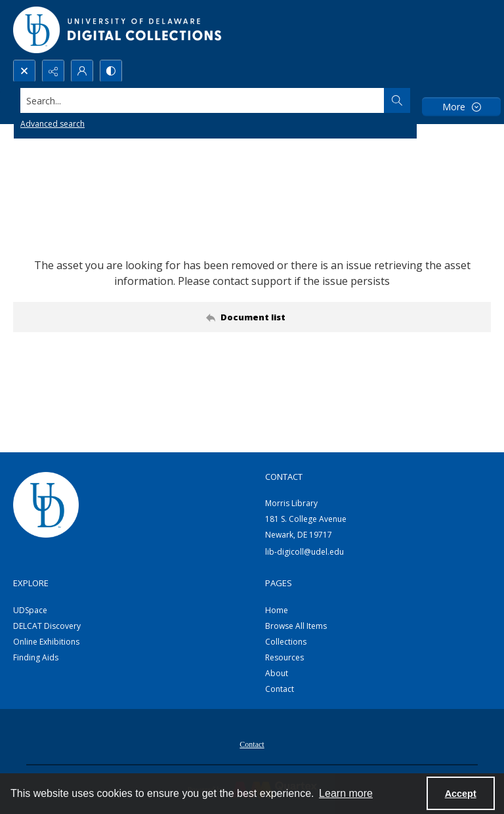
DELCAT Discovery (47, 626)
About (277, 673)
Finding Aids (36, 657)
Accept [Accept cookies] (461, 794)
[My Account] (82, 71)
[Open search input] (24, 71)
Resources (284, 657)
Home (277, 610)
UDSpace (30, 610)
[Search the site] (202, 100)
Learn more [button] (346, 793)
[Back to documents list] (252, 317)
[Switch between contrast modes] (111, 71)
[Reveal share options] (53, 71)
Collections (286, 642)
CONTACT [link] (284, 477)
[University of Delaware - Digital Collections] (118, 30)
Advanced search (52, 124)
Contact (280, 689)
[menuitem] (252, 743)
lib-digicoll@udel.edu (304, 552)
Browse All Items (296, 626)
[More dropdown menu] (461, 107)
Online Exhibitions (46, 642)
